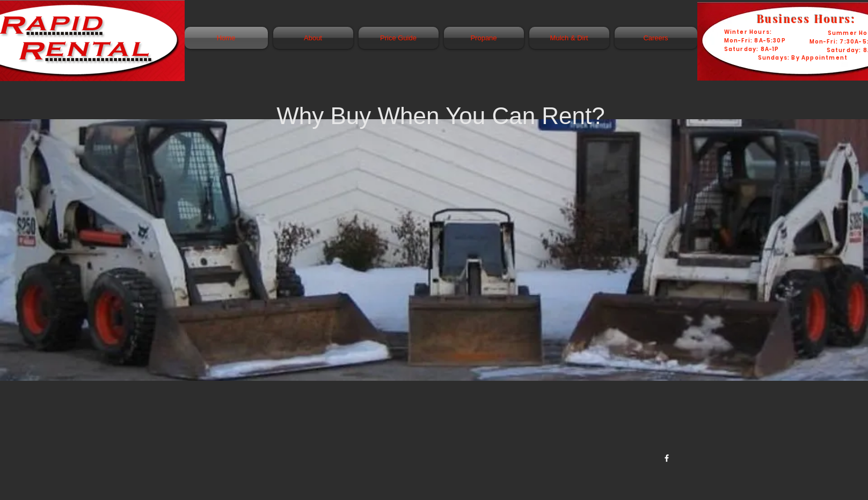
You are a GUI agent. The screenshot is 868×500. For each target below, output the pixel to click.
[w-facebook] (667, 458)
